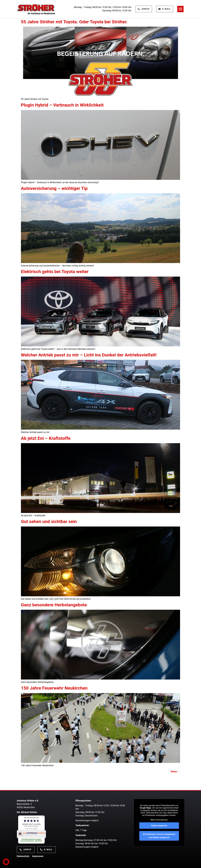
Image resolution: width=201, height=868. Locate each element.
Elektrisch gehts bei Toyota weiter (55, 272)
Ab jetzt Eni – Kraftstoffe (46, 438)
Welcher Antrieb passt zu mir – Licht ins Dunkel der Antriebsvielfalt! (89, 355)
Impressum (38, 856)
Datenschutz (23, 856)
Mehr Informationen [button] (159, 820)
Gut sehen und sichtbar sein (49, 521)
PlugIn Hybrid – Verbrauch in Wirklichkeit (62, 105)
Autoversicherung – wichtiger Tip (54, 188)
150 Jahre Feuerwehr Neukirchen (54, 688)
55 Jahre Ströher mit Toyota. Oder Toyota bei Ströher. (74, 22)
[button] (6, 862)
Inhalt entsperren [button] (159, 825)
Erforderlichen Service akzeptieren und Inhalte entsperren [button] (159, 836)
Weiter (175, 772)
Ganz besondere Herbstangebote (54, 605)
